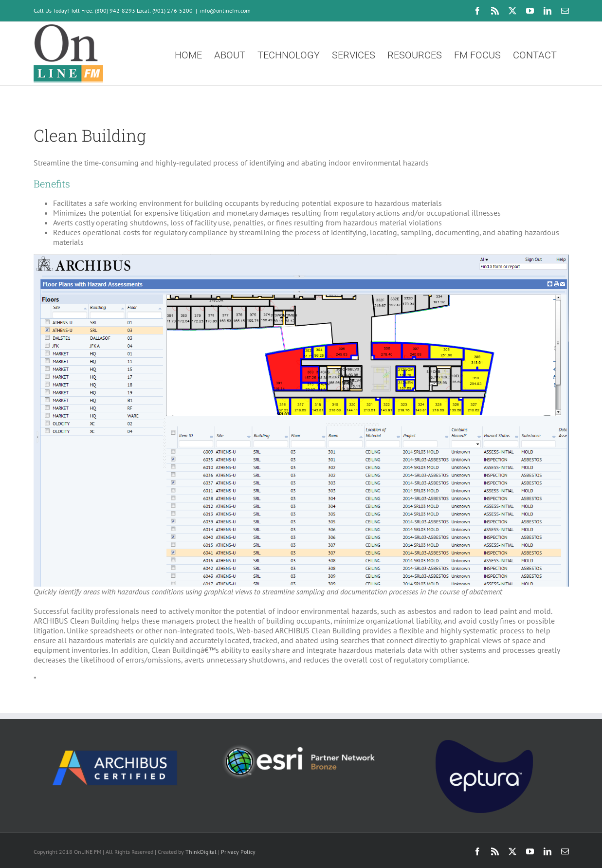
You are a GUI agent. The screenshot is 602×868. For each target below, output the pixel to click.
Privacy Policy (238, 852)
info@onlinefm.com (225, 10)
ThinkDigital (201, 852)
